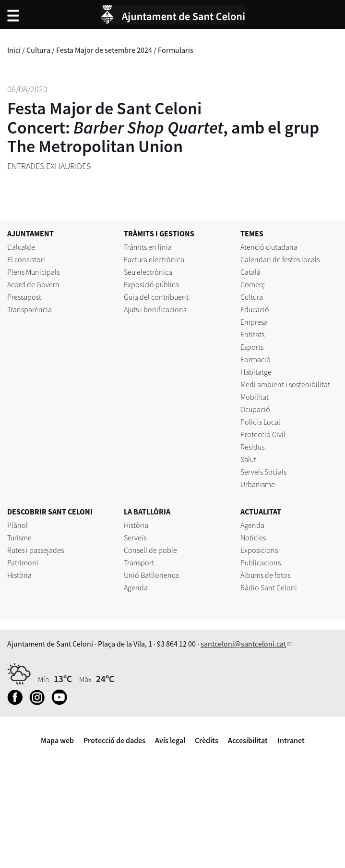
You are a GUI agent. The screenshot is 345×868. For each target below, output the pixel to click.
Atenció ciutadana (269, 247)
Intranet (291, 740)
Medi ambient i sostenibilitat (285, 384)
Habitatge (256, 372)
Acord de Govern (33, 284)
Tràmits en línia (148, 247)
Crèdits (207, 740)
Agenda (136, 587)
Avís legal (170, 740)
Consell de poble (150, 550)
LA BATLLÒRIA (147, 512)
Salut (248, 459)
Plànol (18, 525)
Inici (14, 50)
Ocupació (255, 409)
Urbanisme (258, 484)
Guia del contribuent (156, 297)
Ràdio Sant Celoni (269, 587)
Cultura (38, 50)
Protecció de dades (114, 740)
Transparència (30, 309)
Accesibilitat (248, 740)
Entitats (252, 334)
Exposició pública (151, 284)
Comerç (253, 284)
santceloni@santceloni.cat (243, 644)
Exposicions (259, 550)
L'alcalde (21, 247)
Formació (256, 359)
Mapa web (57, 740)
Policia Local (260, 422)
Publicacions (261, 562)
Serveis (135, 538)
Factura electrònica (154, 259)
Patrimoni (23, 562)
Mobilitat (255, 397)
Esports (252, 347)
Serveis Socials (263, 472)
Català (250, 272)
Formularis (176, 50)
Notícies (253, 538)
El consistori (26, 259)
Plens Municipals (33, 272)
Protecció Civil (263, 434)
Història (19, 575)
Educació (255, 309)
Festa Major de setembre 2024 (104, 50)
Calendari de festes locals (280, 259)
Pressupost (24, 297)
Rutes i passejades (36, 550)
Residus (252, 447)
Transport (139, 562)
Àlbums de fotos (265, 575)
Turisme (19, 538)
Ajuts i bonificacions (155, 309)
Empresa (254, 322)
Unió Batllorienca (151, 575)
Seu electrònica (148, 272)
